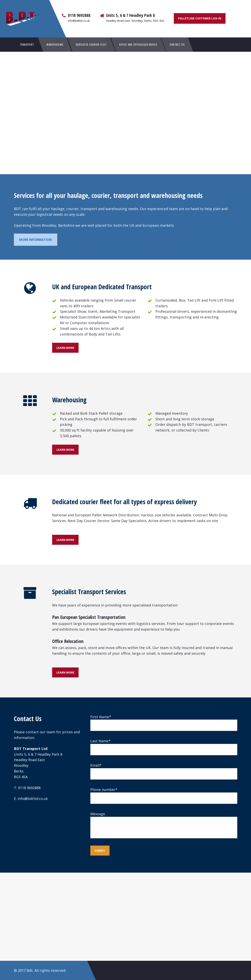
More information (36, 240)
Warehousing (55, 44)
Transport (27, 44)
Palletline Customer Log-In (200, 18)
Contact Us (177, 44)
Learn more (65, 348)
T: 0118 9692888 (27, 788)
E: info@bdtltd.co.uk (31, 799)
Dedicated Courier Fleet (91, 44)
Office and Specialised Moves (138, 44)
